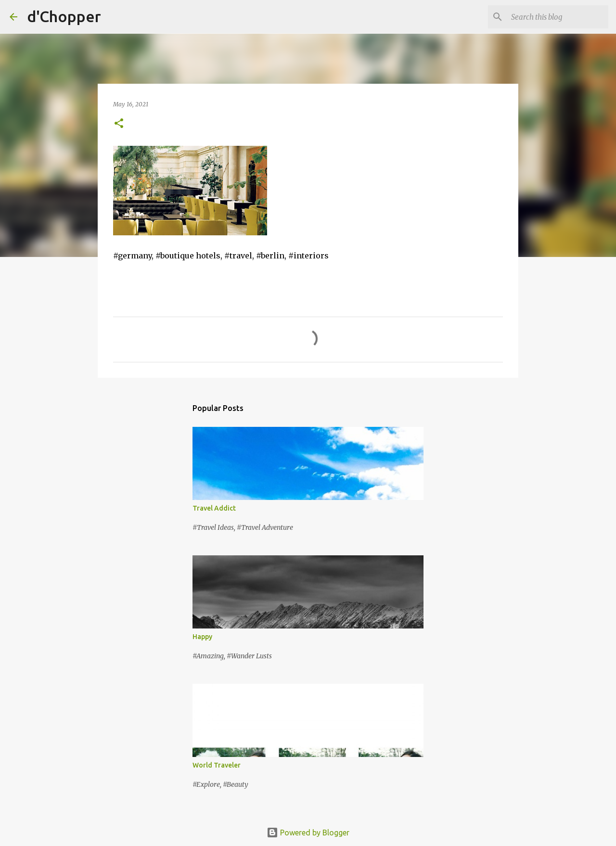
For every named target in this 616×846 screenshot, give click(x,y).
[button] (119, 124)
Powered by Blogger (308, 833)
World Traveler (217, 765)
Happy (202, 637)
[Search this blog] (558, 17)
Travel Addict (214, 508)
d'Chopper (64, 16)
